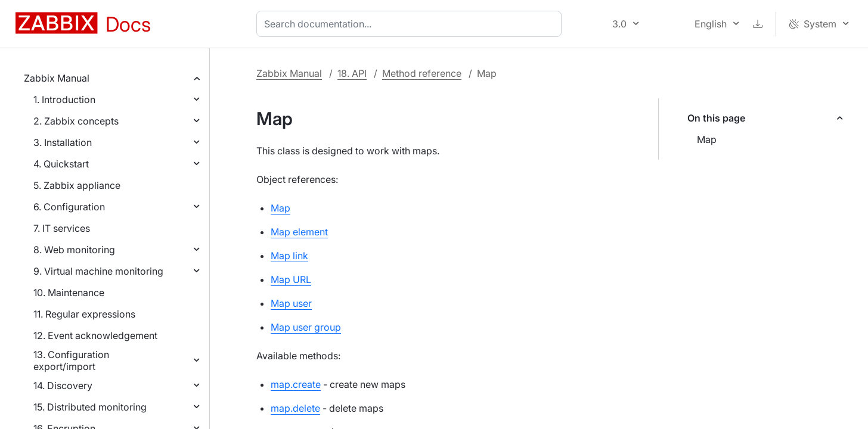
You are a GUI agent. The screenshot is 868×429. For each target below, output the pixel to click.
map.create (296, 384)
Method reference (422, 73)
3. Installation (63, 142)
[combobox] (411, 24)
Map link (289, 256)
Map (707, 139)
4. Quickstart (61, 164)
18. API (352, 73)
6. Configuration (69, 207)
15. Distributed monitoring (90, 407)
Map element (299, 232)
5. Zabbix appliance (77, 185)
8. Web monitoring (74, 250)
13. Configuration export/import (71, 360)
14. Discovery (63, 386)
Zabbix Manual (57, 78)
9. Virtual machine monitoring (98, 271)
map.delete (295, 408)
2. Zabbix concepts (76, 121)
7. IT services (62, 228)
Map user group (306, 327)
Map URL (291, 279)
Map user (291, 303)
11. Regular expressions (84, 314)
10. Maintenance (69, 293)
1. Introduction (64, 100)
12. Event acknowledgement (95, 335)
